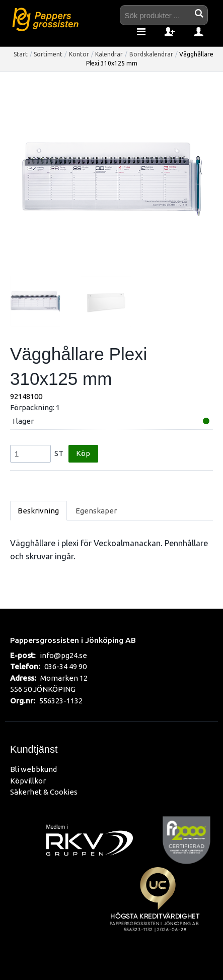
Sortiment (48, 54)
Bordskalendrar (151, 54)
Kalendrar (109, 54)
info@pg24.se (63, 655)
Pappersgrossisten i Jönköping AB (73, 640)
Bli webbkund (33, 769)
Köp (83, 453)
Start (21, 54)
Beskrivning (38, 511)
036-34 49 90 (65, 666)
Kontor (79, 54)
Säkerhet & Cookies (44, 792)
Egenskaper (96, 511)
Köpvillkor (28, 781)
